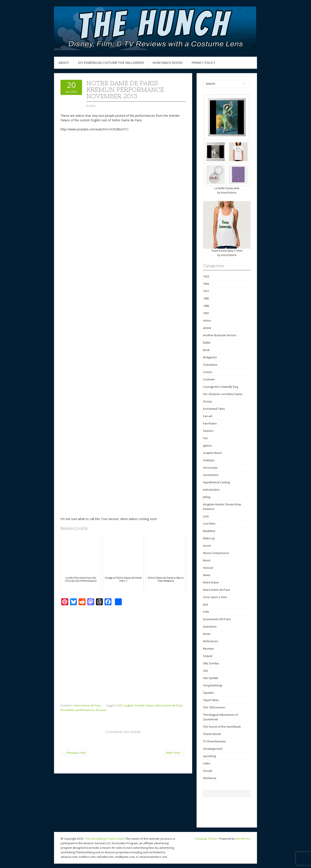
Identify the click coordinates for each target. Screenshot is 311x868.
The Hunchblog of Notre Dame (105, 839)
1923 (206, 276)
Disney (208, 401)
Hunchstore (229, 192)
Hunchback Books (168, 63)
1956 (206, 284)
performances (85, 710)
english (129, 705)
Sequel (208, 656)
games (207, 445)
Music (207, 560)
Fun (205, 438)
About (64, 63)
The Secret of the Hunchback (222, 727)
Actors (207, 320)
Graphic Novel (212, 453)
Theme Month (212, 734)
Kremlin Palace (144, 705)
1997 (206, 313)
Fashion (208, 431)
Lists (206, 516)
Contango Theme (206, 839)
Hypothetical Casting (216, 482)
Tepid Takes (211, 700)
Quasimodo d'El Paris (217, 619)
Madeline (209, 531)
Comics (208, 372)
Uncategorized (213, 749)
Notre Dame (211, 582)
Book (206, 350)
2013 (120, 705)
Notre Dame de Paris (88, 705)
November (67, 710)
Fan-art (208, 416)
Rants (207, 634)
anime (207, 328)
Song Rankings (213, 685)
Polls (206, 612)
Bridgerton (210, 357)
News (207, 575)
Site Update (211, 678)
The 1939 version (214, 707)
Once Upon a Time (215, 597)
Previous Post (74, 753)
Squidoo (209, 693)
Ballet (207, 343)
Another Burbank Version (220, 335)
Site (205, 671)
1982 (206, 298)
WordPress (243, 839)
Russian (101, 710)
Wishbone (210, 778)
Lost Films (209, 524)
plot (205, 604)
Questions (210, 626)
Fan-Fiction (210, 423)
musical (208, 568)
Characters (210, 365)
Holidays (209, 460)
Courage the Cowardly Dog (221, 387)
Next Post (175, 753)
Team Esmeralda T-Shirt (227, 251)
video (207, 763)
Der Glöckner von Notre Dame (223, 394)
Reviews (209, 649)
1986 (206, 306)
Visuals (208, 771)
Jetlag (207, 497)
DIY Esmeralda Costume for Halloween (111, 63)
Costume (209, 379)
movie (207, 546)
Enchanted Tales (214, 409)
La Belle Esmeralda (227, 188)
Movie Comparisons (216, 553)
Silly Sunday (211, 663)
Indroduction (211, 490)
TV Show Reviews (214, 741)
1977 (206, 291)
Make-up (209, 538)
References (211, 641)
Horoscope (210, 468)
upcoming (209, 756)
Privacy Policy (203, 63)
